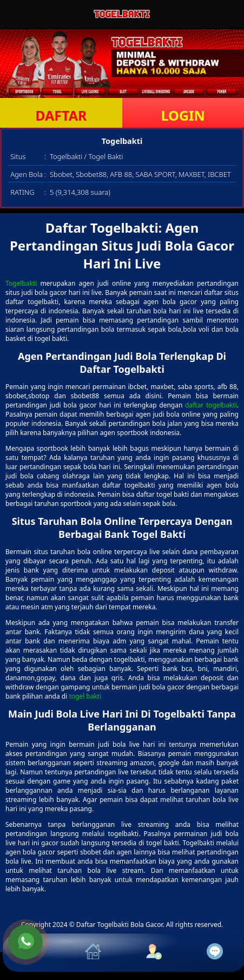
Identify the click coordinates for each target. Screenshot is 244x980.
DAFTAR (61, 115)
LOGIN (183, 115)
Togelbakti (21, 283)
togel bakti (85, 696)
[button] (33, 953)
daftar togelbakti (211, 405)
